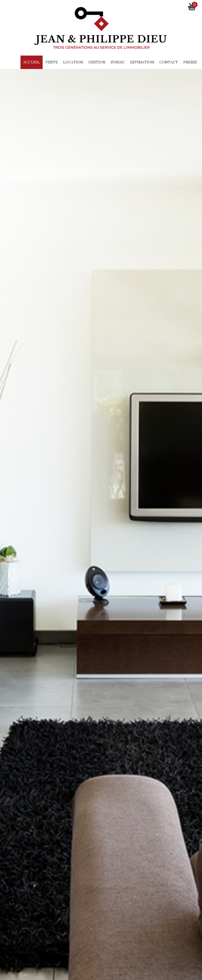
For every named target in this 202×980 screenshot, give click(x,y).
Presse (190, 62)
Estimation (142, 62)
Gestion (97, 62)
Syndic (118, 62)
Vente (52, 62)
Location (73, 62)
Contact (169, 62)
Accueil (32, 62)
